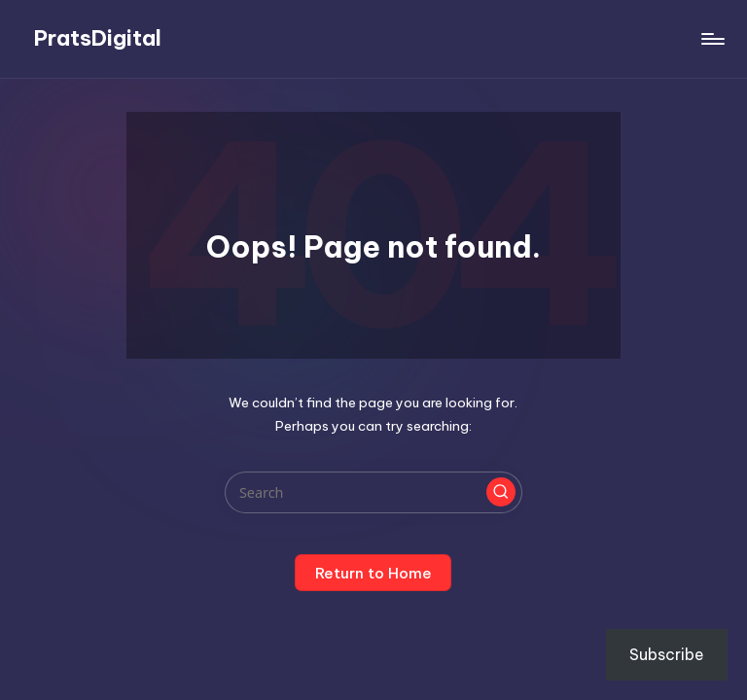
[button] (501, 492)
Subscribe (667, 654)
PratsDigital (98, 38)
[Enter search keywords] (373, 492)
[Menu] (711, 39)
